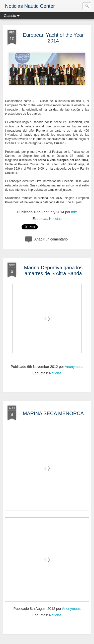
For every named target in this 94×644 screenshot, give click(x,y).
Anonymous (74, 367)
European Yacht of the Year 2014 (53, 38)
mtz (74, 212)
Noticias (55, 219)
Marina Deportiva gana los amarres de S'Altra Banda (53, 270)
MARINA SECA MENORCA (53, 413)
